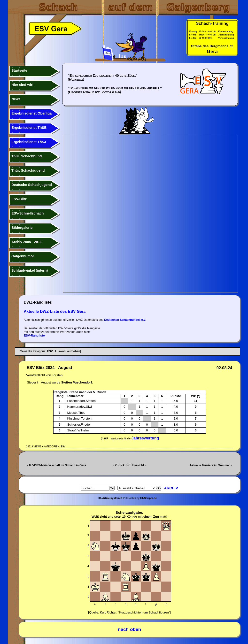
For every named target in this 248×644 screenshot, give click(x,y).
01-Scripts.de (149, 498)
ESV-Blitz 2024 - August (49, 368)
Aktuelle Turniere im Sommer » (211, 465)
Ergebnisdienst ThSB (29, 128)
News (16, 99)
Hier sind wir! (22, 85)
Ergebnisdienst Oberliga (31, 113)
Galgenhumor (23, 256)
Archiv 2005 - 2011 (27, 242)
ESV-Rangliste (34, 335)
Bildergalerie (22, 228)
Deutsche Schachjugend (32, 185)
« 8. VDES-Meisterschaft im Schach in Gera (56, 465)
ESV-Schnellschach (28, 213)
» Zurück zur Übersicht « (129, 465)
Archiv (171, 488)
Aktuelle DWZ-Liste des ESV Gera (55, 311)
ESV (63, 447)
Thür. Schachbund (27, 156)
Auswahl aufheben (67, 351)
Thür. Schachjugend (28, 170)
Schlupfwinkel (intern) (30, 270)
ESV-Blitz (19, 199)
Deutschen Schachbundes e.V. (125, 320)
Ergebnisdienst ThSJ (29, 142)
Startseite (19, 70)
